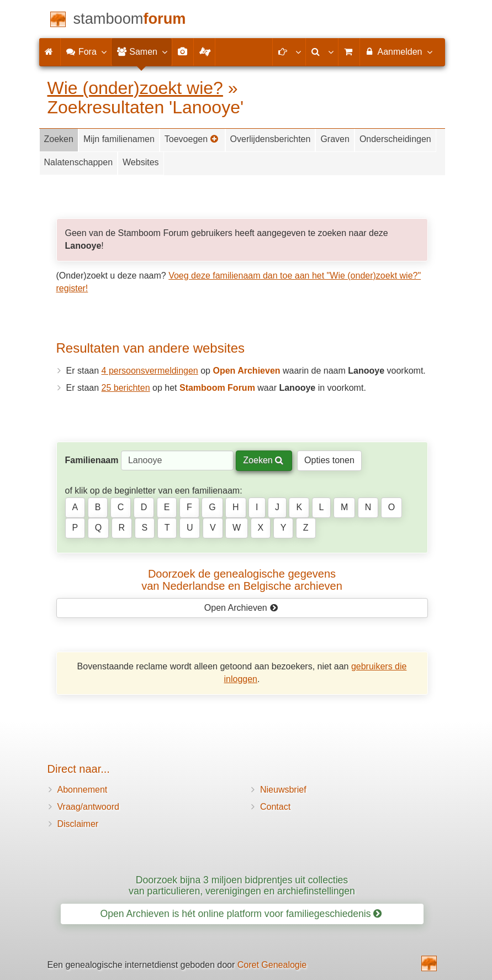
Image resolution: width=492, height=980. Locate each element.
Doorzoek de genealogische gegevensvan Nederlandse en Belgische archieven (242, 580)
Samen (142, 51)
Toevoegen (192, 139)
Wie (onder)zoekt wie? (135, 88)
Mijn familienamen (119, 139)
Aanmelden (398, 51)
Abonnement (83, 790)
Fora (86, 51)
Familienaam (92, 460)
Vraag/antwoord (88, 807)
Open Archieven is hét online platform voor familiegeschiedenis (241, 914)
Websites (141, 162)
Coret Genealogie (272, 965)
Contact (275, 807)
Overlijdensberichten (271, 139)
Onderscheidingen (395, 139)
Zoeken (59, 139)
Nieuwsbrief (283, 790)
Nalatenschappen (79, 162)
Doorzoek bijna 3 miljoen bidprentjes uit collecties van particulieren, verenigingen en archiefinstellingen (242, 885)
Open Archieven (241, 608)
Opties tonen (329, 460)
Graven (335, 139)
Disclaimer (78, 824)
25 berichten (126, 388)
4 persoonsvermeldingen (150, 371)
